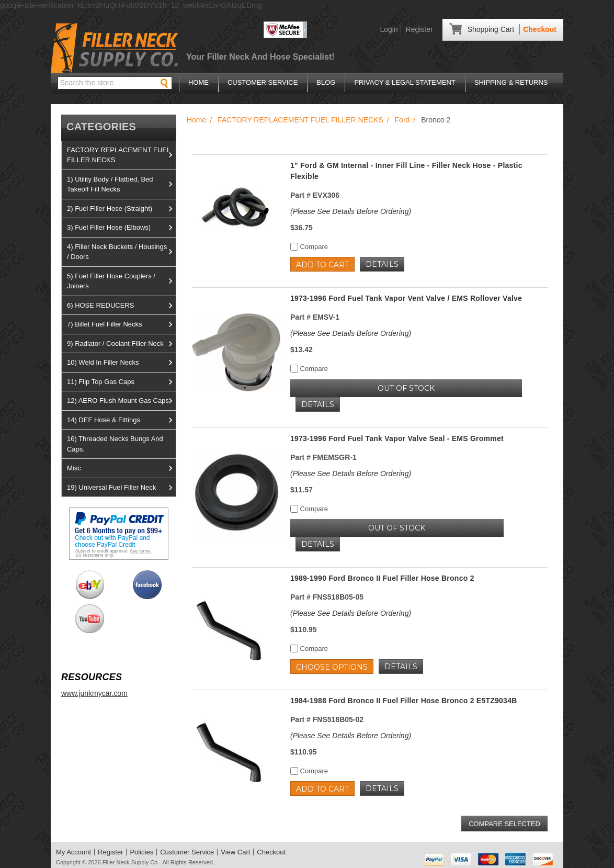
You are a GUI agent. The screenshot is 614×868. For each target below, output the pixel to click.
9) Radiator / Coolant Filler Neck (121, 344)
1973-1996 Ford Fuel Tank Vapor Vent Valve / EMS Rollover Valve (406, 298)
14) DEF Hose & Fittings (121, 420)
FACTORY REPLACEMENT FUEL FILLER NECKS (121, 155)
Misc (121, 468)
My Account (73, 852)
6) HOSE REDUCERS (121, 306)
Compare (309, 247)
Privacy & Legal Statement (405, 82)
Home (198, 82)
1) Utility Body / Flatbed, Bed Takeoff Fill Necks (121, 184)
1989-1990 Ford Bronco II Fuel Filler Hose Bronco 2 (382, 578)
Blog (326, 82)
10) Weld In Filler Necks (121, 363)
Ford (402, 120)
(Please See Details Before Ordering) (351, 211)
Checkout (540, 29)
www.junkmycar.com (94, 693)
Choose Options (332, 667)
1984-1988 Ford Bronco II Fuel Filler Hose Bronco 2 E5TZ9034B (404, 701)
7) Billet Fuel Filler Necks (121, 324)
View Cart (235, 852)
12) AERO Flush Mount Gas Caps (121, 401)
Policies (141, 852)
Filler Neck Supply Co (130, 862)
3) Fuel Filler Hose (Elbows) (121, 228)
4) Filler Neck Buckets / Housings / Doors (121, 252)
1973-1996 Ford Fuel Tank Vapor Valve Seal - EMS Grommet (397, 438)
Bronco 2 (436, 120)
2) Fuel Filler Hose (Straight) (121, 209)
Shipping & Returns (511, 82)
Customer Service (263, 82)
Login (389, 29)
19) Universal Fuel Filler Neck (121, 488)
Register (419, 29)
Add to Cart (322, 265)
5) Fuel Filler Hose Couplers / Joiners (121, 281)
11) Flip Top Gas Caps (121, 382)
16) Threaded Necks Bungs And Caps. (115, 444)
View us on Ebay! (90, 585)
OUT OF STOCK (406, 388)
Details (382, 264)
